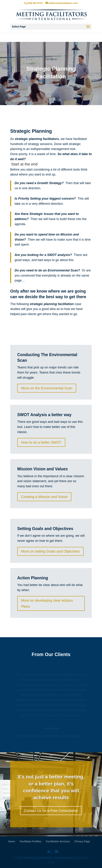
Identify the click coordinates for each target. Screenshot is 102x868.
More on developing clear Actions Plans (47, 603)
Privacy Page (82, 841)
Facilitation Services (58, 841)
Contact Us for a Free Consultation (51, 811)
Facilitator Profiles (31, 841)
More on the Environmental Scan (47, 388)
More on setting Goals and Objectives (50, 551)
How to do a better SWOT (41, 442)
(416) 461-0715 (35, 3)
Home (12, 841)
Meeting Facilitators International (48, 858)
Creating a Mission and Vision (44, 497)
